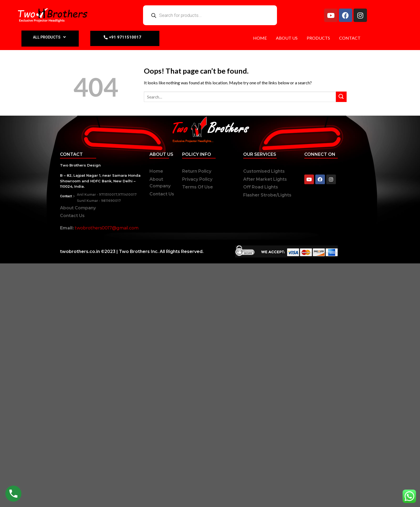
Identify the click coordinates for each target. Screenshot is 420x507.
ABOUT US (287, 38)
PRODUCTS (318, 38)
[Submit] (341, 97)
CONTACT (350, 38)
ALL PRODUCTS (50, 37)
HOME (260, 38)
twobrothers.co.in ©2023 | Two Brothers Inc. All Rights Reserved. (132, 251)
